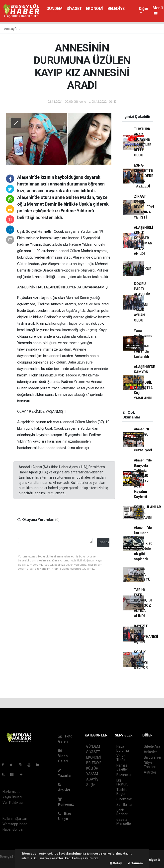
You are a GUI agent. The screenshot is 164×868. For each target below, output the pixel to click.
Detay (116, 863)
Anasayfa (11, 29)
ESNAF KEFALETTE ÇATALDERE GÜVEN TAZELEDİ (143, 176)
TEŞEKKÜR (143, 269)
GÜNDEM (54, 9)
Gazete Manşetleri (124, 822)
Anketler (150, 752)
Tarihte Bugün (122, 792)
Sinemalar (124, 799)
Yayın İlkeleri (12, 797)
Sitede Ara (152, 746)
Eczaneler (124, 775)
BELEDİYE (116, 9)
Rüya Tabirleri (150, 765)
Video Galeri (63, 756)
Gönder (104, 542)
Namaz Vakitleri (123, 767)
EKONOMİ (95, 9)
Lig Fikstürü (122, 782)
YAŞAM (92, 774)
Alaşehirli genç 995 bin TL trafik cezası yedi (143, 440)
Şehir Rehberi (122, 812)
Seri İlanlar (124, 805)
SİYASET (74, 9)
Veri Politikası (13, 803)
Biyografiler (153, 757)
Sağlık (91, 785)
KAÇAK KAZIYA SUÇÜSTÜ (142, 574)
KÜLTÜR (92, 768)
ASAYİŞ (92, 779)
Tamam (135, 863)
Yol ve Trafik (121, 758)
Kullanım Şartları (15, 819)
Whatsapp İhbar (15, 824)
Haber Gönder (13, 829)
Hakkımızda (11, 792)
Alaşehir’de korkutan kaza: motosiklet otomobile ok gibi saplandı (143, 543)
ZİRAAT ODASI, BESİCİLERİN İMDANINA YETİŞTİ (144, 207)
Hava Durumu (123, 748)
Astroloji (150, 772)
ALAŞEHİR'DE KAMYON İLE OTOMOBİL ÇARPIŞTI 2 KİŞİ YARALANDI (144, 382)
